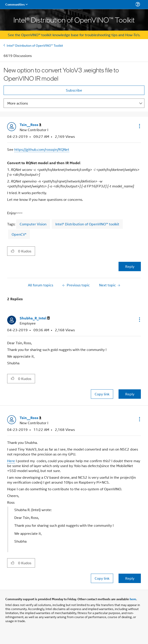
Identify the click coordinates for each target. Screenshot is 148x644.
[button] (139, 126)
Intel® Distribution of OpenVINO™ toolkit (87, 224)
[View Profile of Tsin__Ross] (30, 125)
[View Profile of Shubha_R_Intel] (35, 318)
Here (11, 461)
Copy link (102, 394)
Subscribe (74, 90)
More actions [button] (18, 103)
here (133, 599)
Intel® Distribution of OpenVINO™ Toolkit (35, 45)
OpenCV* (19, 234)
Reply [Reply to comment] (130, 394)
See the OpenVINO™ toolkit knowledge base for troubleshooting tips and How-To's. (74, 35)
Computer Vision (33, 224)
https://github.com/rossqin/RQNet (42, 149)
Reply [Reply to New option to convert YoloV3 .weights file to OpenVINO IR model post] (130, 266)
